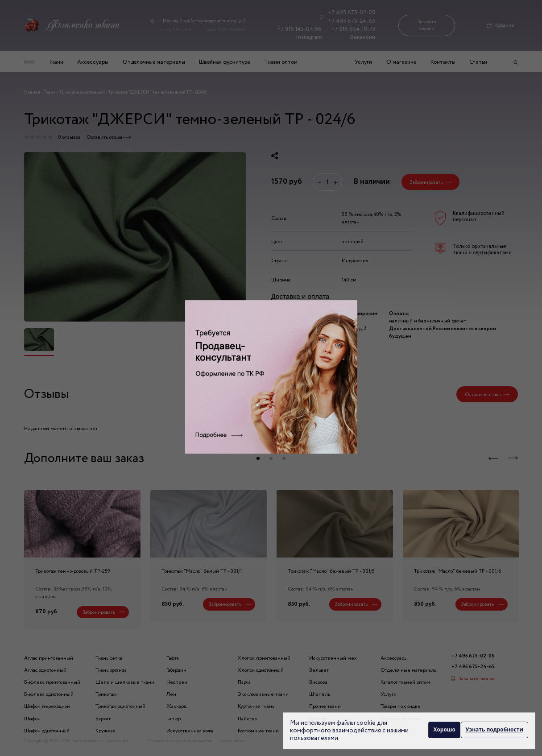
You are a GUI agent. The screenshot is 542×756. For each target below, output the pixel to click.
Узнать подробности (494, 730)
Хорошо (443, 730)
